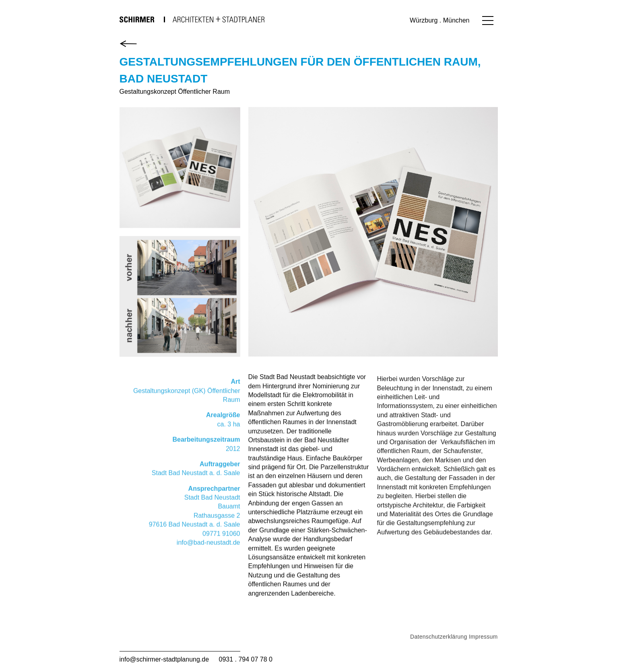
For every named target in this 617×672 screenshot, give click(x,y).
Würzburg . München (440, 20)
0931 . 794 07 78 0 (246, 659)
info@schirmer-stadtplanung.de (164, 659)
